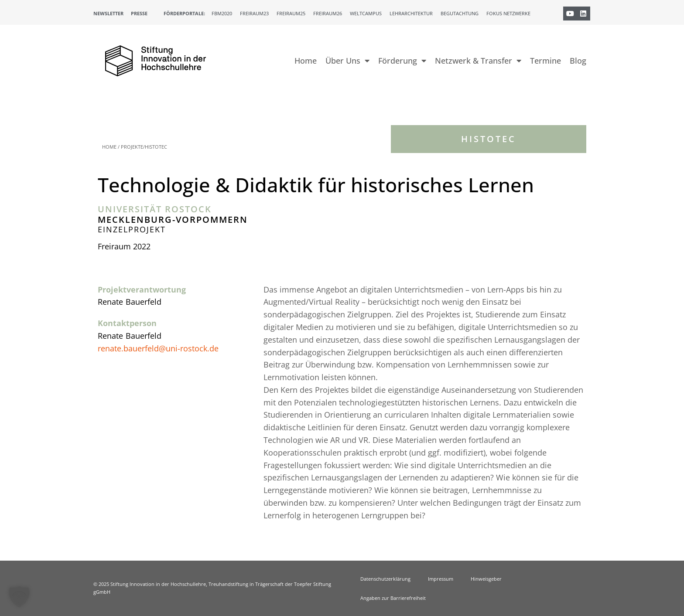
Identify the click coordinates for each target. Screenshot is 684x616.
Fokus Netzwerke (508, 13)
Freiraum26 (328, 13)
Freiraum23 (254, 13)
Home (306, 61)
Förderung (402, 61)
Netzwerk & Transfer (478, 61)
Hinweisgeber (486, 579)
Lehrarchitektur (411, 13)
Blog (578, 61)
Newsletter (108, 13)
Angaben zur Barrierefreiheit (393, 598)
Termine (545, 61)
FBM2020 (222, 13)
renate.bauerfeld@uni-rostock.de (158, 348)
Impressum (441, 579)
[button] (19, 597)
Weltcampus (366, 13)
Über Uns (347, 61)
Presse (139, 13)
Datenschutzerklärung (385, 579)
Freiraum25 (291, 13)
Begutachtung (460, 13)
